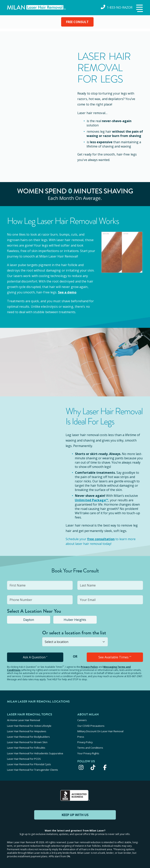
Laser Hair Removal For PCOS (24, 757)
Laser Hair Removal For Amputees (27, 730)
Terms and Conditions (90, 746)
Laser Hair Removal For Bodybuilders (28, 736)
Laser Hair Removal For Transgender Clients (33, 767)
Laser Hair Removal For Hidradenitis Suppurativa (35, 752)
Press (81, 736)
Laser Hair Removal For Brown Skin (27, 741)
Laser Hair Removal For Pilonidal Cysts (29, 762)
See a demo (67, 292)
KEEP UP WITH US (75, 812)
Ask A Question (35, 657)
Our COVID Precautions (91, 725)
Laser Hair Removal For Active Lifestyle (29, 725)
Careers (82, 720)
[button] (139, 9)
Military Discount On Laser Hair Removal (100, 730)
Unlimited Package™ (91, 500)
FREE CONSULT (77, 22)
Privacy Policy (89, 667)
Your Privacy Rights (88, 752)
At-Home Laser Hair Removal (24, 720)
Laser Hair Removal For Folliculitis (26, 746)
